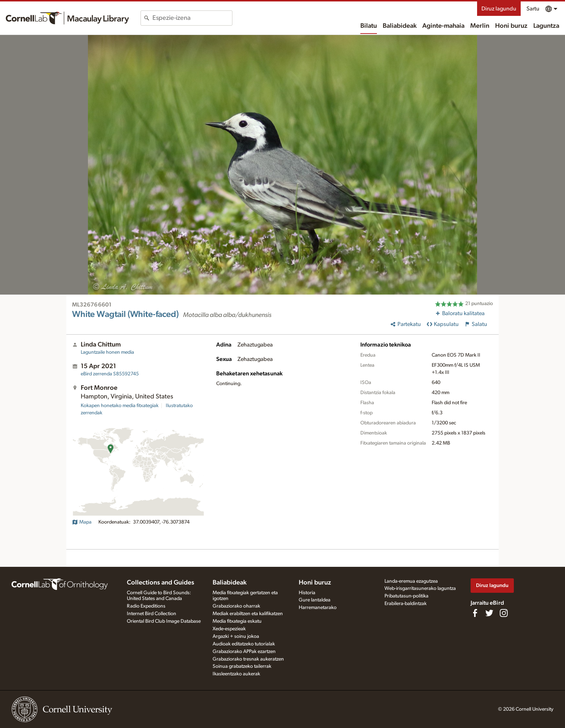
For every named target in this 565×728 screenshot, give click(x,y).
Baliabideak (400, 26)
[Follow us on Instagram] (504, 613)
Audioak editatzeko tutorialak (244, 644)
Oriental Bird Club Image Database (164, 621)
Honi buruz (511, 26)
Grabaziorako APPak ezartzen (244, 652)
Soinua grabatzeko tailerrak (242, 666)
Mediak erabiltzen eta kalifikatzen (248, 614)
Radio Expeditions (146, 606)
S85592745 (110, 374)
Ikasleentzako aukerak (236, 674)
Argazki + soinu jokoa (236, 636)
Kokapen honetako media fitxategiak (120, 406)
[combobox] (192, 18)
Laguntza (546, 26)
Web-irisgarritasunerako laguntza (420, 588)
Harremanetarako (318, 608)
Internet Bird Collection (152, 614)
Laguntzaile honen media (107, 352)
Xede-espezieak (229, 629)
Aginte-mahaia (443, 26)
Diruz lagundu (499, 9)
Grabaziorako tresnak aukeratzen (248, 659)
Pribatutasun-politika (406, 596)
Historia (307, 593)
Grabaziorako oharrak (236, 606)
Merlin (480, 26)
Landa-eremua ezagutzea (411, 581)
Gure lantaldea (315, 600)
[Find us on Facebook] (475, 613)
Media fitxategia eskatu (237, 621)
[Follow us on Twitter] (489, 613)
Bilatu (369, 26)
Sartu (533, 9)
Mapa (82, 522)
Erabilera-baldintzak (406, 604)
